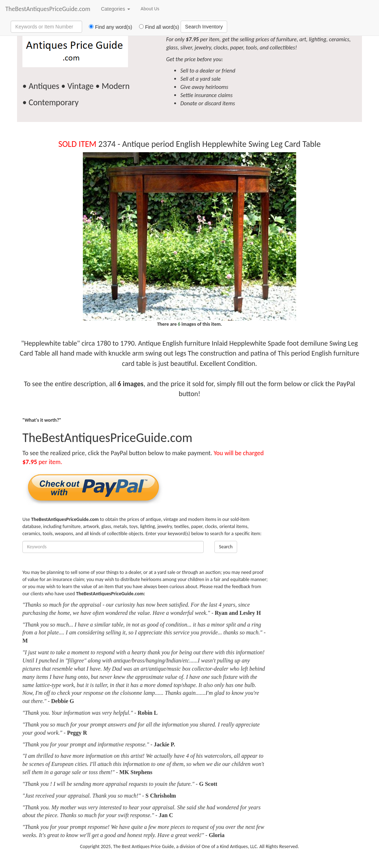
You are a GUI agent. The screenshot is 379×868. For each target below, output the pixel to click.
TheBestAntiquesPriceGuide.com (48, 9)
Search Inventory (204, 27)
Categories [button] (116, 9)
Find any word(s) (108, 27)
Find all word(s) (156, 27)
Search (226, 547)
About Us (150, 9)
